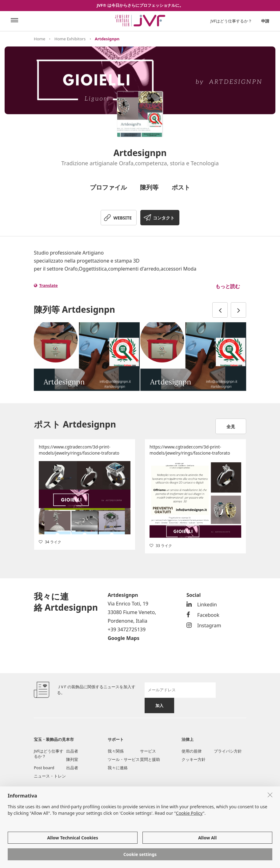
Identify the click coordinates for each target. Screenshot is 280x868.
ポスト (181, 187)
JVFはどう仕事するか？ (231, 21)
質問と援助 (150, 759)
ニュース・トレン (50, 776)
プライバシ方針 (228, 751)
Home (40, 39)
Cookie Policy (189, 813)
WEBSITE (122, 218)
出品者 (72, 751)
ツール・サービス (124, 759)
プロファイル (108, 187)
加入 (159, 705)
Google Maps (124, 638)
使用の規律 (192, 751)
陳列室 (72, 759)
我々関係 (116, 751)
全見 (231, 426)
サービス (148, 751)
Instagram (204, 625)
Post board (44, 768)
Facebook (203, 615)
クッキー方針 (194, 759)
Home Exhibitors (70, 39)
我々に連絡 (118, 768)
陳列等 (149, 187)
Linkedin (202, 605)
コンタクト (164, 218)
